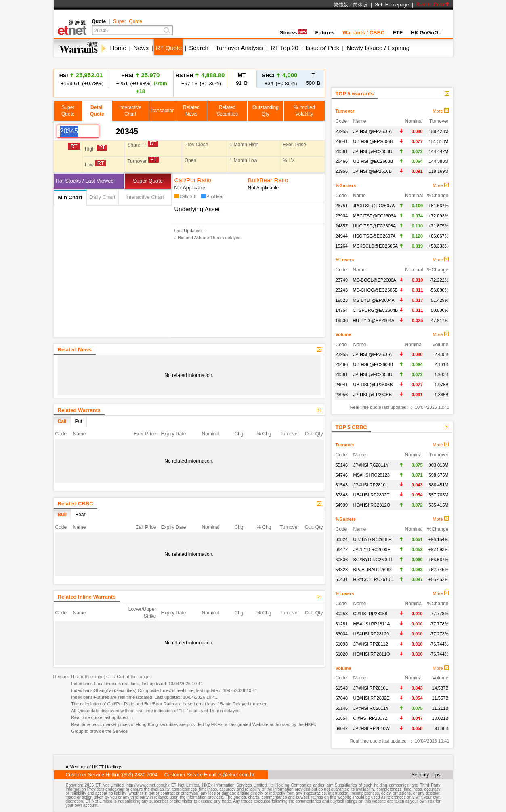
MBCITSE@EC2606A (375, 216)
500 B (313, 79)
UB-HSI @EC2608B (373, 161)
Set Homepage (392, 5)
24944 (342, 236)
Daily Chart (102, 197)
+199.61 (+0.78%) (81, 79)
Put (79, 421)
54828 (342, 570)
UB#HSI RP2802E (372, 495)
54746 (342, 475)
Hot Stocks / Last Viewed (85, 181)
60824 (342, 539)
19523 (342, 300)
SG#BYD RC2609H (373, 560)
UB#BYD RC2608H (373, 539)
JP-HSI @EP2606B (373, 171)
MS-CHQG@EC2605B (375, 290)
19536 (342, 320)
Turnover (345, 111)
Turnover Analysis (240, 48)
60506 (342, 560)
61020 (342, 654)
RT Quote (169, 48)
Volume (343, 334)
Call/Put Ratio (193, 180)
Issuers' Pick (323, 48)
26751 (342, 206)
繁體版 (341, 5)
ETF (398, 33)
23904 (342, 216)
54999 (342, 505)
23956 (342, 171)
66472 (342, 549)
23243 (342, 290)
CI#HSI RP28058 (370, 614)
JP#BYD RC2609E (372, 549)
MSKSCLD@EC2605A (375, 246)
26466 (342, 161)
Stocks (294, 33)
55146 (342, 465)
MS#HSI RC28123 (372, 475)
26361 (342, 151)
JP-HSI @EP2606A (373, 131)
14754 (342, 310)
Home (118, 48)
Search (199, 48)
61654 (342, 718)
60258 (342, 614)
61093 (342, 644)
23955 (342, 131)
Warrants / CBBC (363, 33)
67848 (342, 495)
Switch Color (433, 5)
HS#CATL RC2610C (374, 579)
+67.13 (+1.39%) (200, 79)
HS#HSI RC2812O (372, 505)
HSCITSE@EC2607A (374, 236)
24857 (342, 226)
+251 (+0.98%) (141, 83)
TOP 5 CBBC (351, 427)
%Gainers (346, 185)
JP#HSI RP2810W (372, 728)
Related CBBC (76, 504)
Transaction (162, 111)
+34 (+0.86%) (280, 79)
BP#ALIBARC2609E (374, 570)
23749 (342, 280)
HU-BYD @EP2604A (373, 320)
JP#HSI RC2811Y (371, 465)
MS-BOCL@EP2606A (374, 280)
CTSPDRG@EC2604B (375, 310)
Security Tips (426, 775)
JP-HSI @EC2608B (373, 151)
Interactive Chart (145, 197)
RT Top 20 (284, 48)
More (440, 111)
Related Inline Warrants (87, 597)
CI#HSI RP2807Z (371, 718)
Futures (325, 33)
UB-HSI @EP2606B (373, 141)
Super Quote (128, 21)
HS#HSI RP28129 (371, 634)
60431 (342, 579)
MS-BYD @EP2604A (374, 300)
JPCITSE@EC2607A (374, 206)
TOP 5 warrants (355, 94)
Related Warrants (79, 410)
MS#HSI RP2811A (372, 624)
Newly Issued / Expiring (378, 48)
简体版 (360, 5)
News (141, 48)
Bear (80, 515)
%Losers (345, 260)
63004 (342, 634)
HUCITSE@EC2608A (375, 226)
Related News (75, 350)
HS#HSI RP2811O (372, 654)
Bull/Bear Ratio (268, 180)
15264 (342, 246)
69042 (342, 728)
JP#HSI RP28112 (371, 644)
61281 (342, 624)
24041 (342, 141)
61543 (342, 485)
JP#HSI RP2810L (371, 485)
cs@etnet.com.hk (236, 775)
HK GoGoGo (426, 33)
